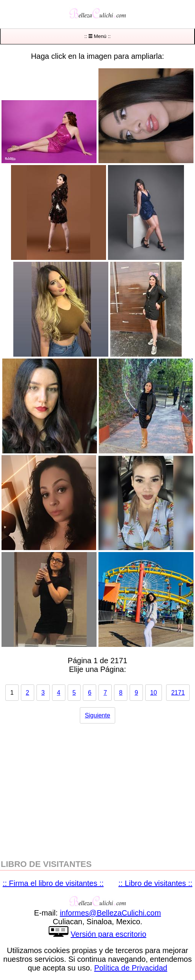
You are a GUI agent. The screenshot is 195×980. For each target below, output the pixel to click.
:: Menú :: (97, 36)
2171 (178, 693)
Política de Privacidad (131, 968)
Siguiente (97, 715)
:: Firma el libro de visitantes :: (53, 883)
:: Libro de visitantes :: (156, 883)
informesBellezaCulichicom (110, 913)
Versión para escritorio (109, 934)
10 (154, 693)
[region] (97, 788)
